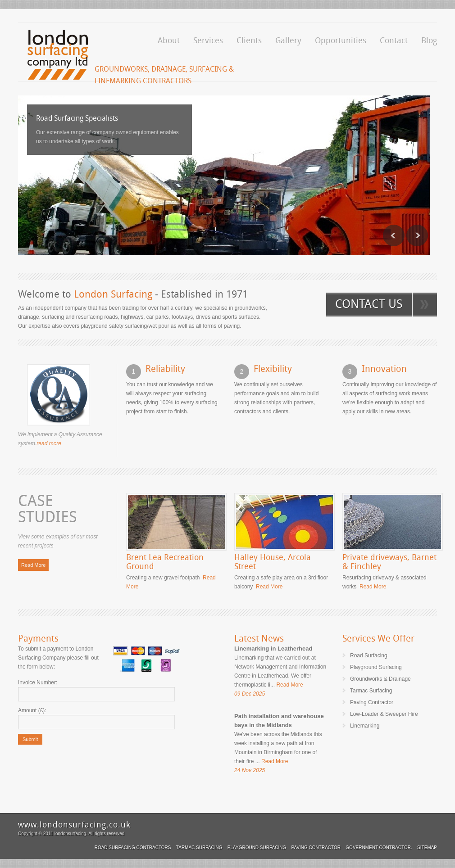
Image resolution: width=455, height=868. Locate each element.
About (169, 40)
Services (208, 40)
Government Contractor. (379, 848)
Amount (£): (32, 710)
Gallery (288, 40)
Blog (429, 40)
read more (49, 443)
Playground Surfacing (257, 848)
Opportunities (341, 40)
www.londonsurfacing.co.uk (74, 825)
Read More (33, 565)
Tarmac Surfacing (199, 848)
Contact (394, 40)
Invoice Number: (38, 683)
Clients (249, 40)
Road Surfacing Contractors (133, 848)
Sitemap (427, 848)
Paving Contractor (316, 848)
